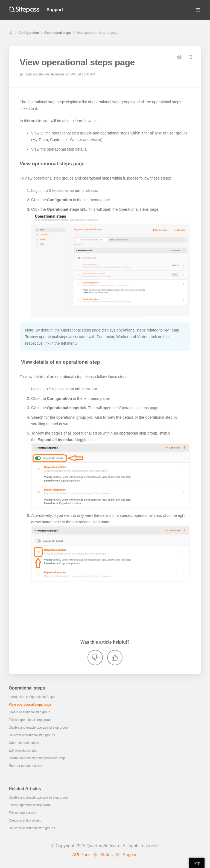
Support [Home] (55, 10)
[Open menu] (198, 10)
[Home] (24, 10)
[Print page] (179, 57)
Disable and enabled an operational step (37, 758)
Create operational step (25, 743)
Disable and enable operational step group (38, 728)
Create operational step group (30, 712)
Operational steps (58, 33)
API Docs (81, 855)
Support (130, 855)
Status (107, 855)
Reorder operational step (26, 766)
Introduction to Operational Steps (32, 697)
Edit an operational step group (30, 720)
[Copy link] (190, 57)
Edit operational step (23, 750)
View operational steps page (97, 33)
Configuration (29, 33)
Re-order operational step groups (32, 735)
